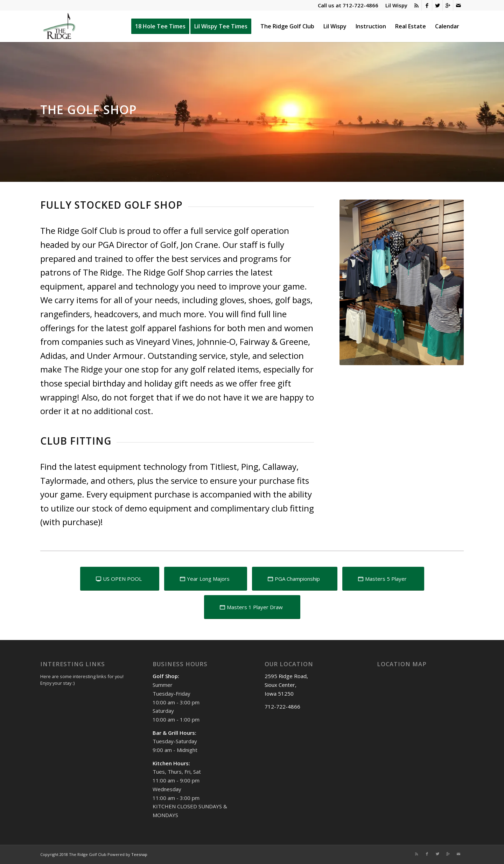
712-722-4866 (360, 5)
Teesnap (139, 854)
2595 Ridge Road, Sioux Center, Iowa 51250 (286, 685)
